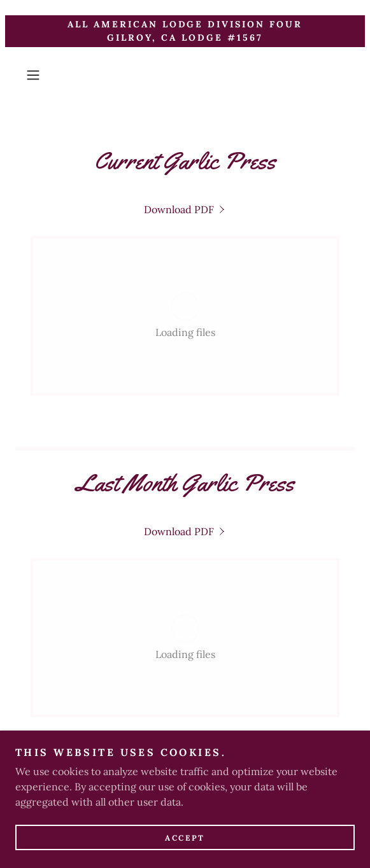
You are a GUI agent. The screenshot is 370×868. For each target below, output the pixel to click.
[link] (185, 209)
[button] (45, 75)
